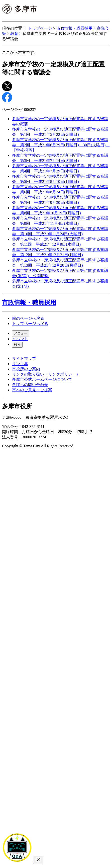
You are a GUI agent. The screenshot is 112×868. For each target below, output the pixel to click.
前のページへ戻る (28, 318)
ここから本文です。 (20, 52)
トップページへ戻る (30, 324)
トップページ (40, 28)
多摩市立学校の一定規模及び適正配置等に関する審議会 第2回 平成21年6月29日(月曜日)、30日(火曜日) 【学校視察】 (61, 145)
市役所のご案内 (26, 369)
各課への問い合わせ (30, 385)
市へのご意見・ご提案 (32, 390)
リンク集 (20, 364)
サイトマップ (24, 358)
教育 (14, 34)
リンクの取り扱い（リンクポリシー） (46, 374)
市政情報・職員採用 (74, 28)
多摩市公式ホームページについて (42, 379)
